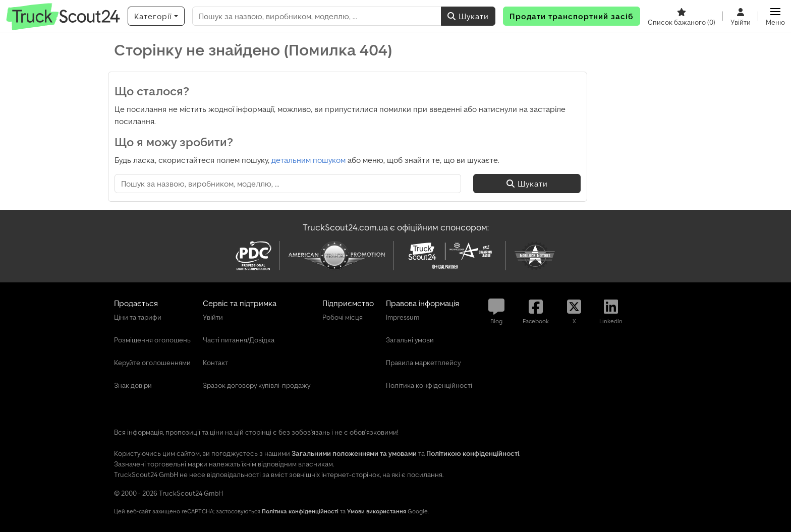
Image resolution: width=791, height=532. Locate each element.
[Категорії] (156, 16)
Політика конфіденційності (300, 511)
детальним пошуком (308, 160)
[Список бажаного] (682, 16)
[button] (775, 16)
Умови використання (377, 511)
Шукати (468, 16)
